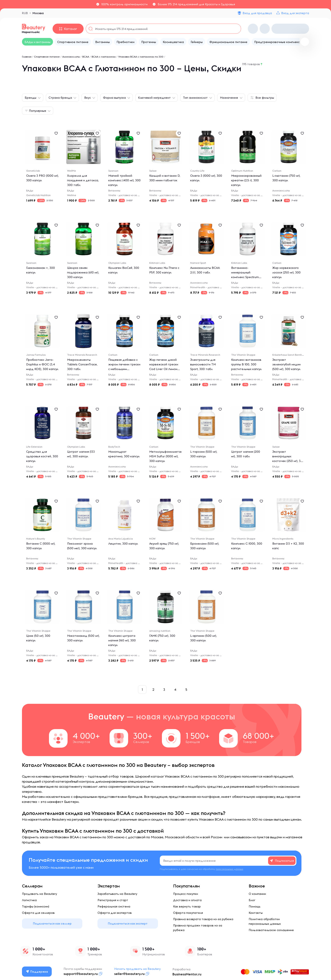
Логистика (29, 900)
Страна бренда (60, 98)
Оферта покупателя (188, 913)
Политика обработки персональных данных (265, 921)
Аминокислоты (71, 57)
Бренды (31, 98)
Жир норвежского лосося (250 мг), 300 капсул (286, 272)
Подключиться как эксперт (128, 923)
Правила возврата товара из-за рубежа (203, 919)
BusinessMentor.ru (187, 974)
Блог (252, 900)
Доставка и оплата (187, 900)
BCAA (86, 57)
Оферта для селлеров (38, 913)
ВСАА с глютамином (104, 57)
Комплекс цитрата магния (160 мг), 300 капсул (122, 640)
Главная (27, 57)
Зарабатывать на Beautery (117, 894)
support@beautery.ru (81, 974)
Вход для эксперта (295, 13)
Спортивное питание (47, 57)
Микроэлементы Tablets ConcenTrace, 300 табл (82, 364)
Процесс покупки (186, 894)
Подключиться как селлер (52, 923)
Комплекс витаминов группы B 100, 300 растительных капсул (246, 364)
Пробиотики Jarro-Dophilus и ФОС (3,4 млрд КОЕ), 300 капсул (42, 364)
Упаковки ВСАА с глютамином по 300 (141, 57)
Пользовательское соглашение (271, 930)
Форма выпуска (114, 98)
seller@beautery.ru (129, 974)
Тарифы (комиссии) (36, 906)
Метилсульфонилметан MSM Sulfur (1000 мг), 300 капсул (166, 456)
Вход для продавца (257, 13)
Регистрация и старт (113, 900)
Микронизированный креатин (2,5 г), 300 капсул (246, 180)
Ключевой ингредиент (154, 98)
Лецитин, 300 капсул (123, 544)
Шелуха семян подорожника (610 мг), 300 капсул (83, 272)
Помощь (255, 906)
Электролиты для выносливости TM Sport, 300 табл (203, 364)
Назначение (229, 98)
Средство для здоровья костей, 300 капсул (42, 456)
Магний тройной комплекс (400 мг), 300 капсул (124, 180)
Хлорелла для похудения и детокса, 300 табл (83, 180)
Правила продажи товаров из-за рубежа (198, 928)
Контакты (256, 913)
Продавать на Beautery (39, 894)
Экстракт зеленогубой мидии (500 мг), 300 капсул (286, 364)
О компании (257, 894)
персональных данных (229, 869)
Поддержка (37, 972)
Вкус (87, 98)
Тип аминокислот (195, 98)
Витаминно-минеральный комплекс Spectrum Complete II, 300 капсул (245, 277)
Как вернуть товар (187, 906)
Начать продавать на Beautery (137, 969)
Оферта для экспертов (115, 913)
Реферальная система (114, 906)
